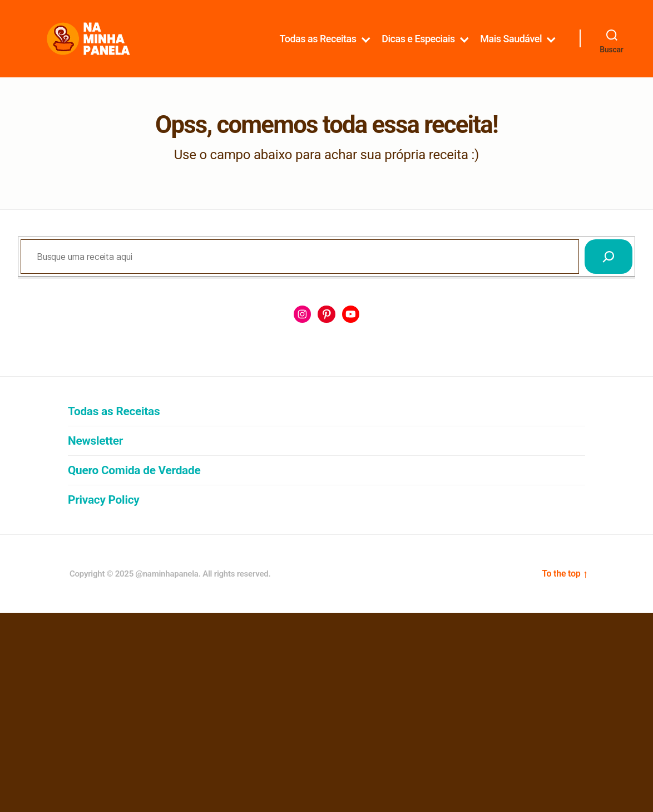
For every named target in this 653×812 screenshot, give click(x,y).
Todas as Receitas (318, 49)
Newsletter (95, 462)
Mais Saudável (511, 49)
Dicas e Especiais (418, 49)
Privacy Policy (103, 521)
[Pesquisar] (609, 277)
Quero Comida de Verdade (134, 491)
